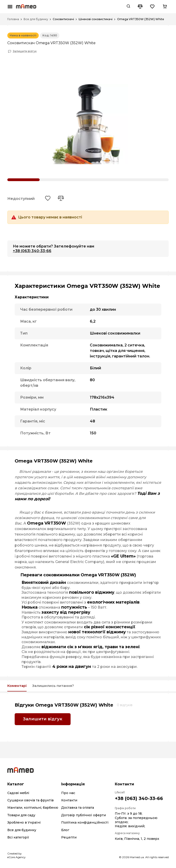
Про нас (68, 794)
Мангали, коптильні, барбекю (33, 809)
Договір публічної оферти (84, 816)
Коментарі (19, 687)
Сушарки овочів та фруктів (30, 802)
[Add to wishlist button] (48, 199)
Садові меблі (18, 794)
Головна (13, 19)
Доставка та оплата (78, 809)
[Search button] (128, 7)
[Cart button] (165, 7)
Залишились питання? (63, 687)
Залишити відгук (25, 51)
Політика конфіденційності (85, 824)
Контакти (69, 802)
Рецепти (69, 839)
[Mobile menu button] (10, 7)
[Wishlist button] (152, 7)
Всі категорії (18, 839)
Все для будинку (36, 19)
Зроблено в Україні (24, 824)
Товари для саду (21, 816)
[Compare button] (140, 7)
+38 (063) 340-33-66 (32, 252)
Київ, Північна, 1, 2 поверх (137, 840)
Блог (65, 831)
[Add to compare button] (62, 199)
